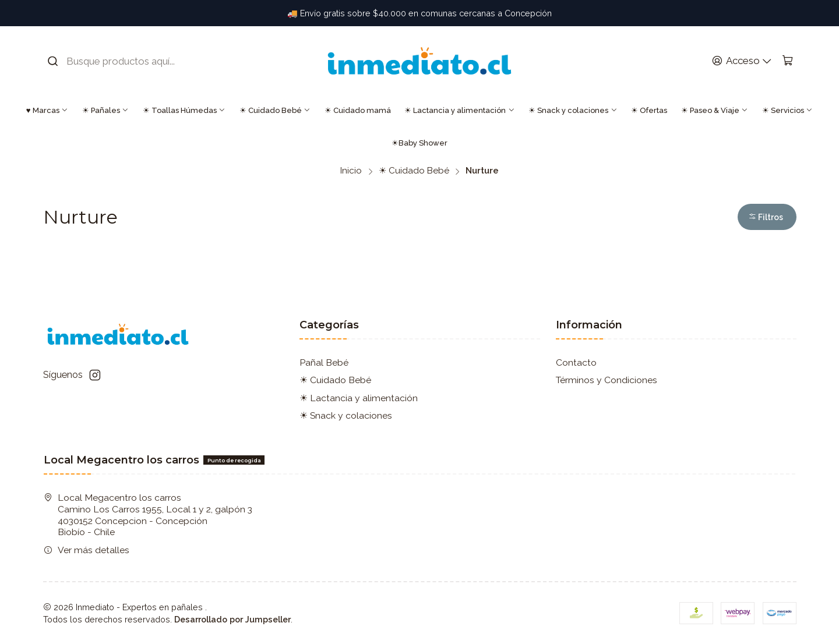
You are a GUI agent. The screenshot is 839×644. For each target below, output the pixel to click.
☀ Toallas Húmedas (184, 110)
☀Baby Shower (419, 143)
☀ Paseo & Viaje (715, 110)
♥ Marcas (47, 110)
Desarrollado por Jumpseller (232, 619)
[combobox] (120, 61)
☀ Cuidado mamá (358, 110)
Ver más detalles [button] (87, 550)
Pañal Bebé (324, 362)
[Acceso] (742, 61)
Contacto (576, 362)
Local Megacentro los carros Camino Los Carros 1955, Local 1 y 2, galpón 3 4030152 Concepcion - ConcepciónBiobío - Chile (148, 515)
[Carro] (787, 61)
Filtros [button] (766, 217)
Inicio (351, 171)
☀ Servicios (787, 110)
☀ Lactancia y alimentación (459, 110)
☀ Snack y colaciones (573, 110)
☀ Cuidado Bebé (275, 110)
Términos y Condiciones (607, 380)
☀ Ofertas (649, 110)
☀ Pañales (105, 110)
